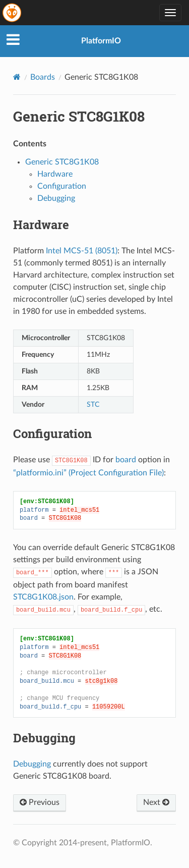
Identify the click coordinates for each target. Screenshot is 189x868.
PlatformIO (101, 41)
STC (93, 404)
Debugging (56, 198)
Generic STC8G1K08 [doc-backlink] (79, 116)
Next (156, 802)
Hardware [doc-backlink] (41, 225)
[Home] (17, 77)
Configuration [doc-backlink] (52, 433)
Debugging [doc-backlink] (44, 738)
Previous (40, 802)
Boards (43, 77)
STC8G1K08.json (43, 597)
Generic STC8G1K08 (62, 162)
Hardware (55, 174)
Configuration (62, 186)
